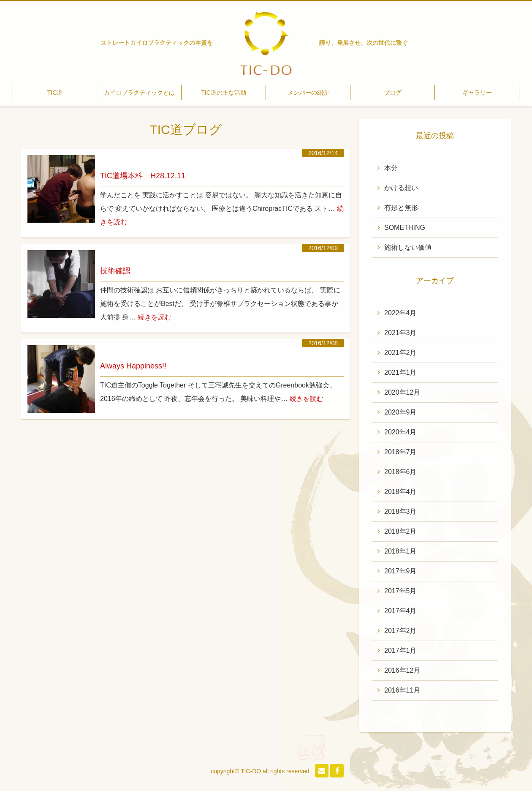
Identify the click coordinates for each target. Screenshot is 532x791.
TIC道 (55, 93)
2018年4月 (400, 492)
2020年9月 (400, 412)
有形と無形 (401, 208)
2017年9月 (400, 571)
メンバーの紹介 (308, 93)
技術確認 (115, 271)
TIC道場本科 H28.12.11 (143, 176)
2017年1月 (400, 651)
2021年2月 (400, 353)
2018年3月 (400, 511)
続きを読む (155, 317)
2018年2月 (400, 531)
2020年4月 (400, 432)
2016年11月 (402, 690)
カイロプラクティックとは (139, 93)
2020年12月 (402, 392)
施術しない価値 (408, 247)
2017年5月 (400, 591)
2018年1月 (400, 551)
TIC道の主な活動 (224, 93)
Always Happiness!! (133, 366)
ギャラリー (477, 93)
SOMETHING (405, 228)
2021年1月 (400, 372)
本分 (391, 168)
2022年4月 (400, 313)
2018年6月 (400, 472)
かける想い (401, 188)
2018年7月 (400, 452)
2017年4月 (400, 611)
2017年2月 (400, 631)
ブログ (393, 93)
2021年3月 (400, 333)
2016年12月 (402, 670)
